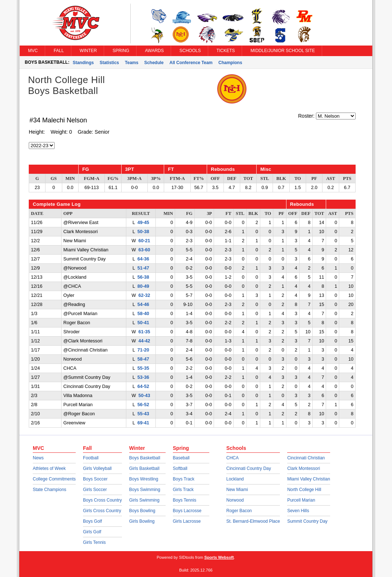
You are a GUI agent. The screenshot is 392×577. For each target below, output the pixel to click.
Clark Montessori (304, 468)
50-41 (143, 323)
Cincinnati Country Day (249, 468)
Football (91, 458)
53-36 (143, 377)
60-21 (144, 241)
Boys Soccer (95, 479)
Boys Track (184, 479)
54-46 (143, 305)
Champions (230, 63)
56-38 (143, 277)
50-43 (144, 396)
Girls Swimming (144, 500)
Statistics (109, 63)
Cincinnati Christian (306, 458)
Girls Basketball (144, 468)
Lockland (235, 479)
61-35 (144, 332)
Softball (180, 468)
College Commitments (54, 479)
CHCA (233, 458)
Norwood (235, 500)
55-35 (143, 368)
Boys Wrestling (144, 479)
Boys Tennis (185, 500)
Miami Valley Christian (309, 479)
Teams (132, 63)
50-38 (143, 232)
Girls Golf (92, 532)
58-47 (143, 359)
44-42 (144, 341)
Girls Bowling (142, 521)
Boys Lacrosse (187, 511)
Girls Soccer (95, 490)
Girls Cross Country (102, 511)
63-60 (144, 250)
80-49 (143, 286)
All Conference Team (191, 63)
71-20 (143, 350)
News (38, 458)
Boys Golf (92, 521)
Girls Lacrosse (187, 521)
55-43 (143, 414)
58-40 (143, 314)
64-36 (143, 259)
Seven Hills (298, 511)
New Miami (237, 490)
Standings (83, 63)
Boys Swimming (145, 490)
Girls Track (183, 490)
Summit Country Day (307, 521)
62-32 (144, 295)
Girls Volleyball (97, 468)
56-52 (143, 405)
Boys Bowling (142, 511)
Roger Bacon (239, 511)
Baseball (181, 458)
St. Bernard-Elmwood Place (253, 521)
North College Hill (304, 490)
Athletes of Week (49, 468)
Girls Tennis (94, 542)
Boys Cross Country (102, 500)
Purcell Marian (301, 500)
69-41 (143, 423)
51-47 (143, 268)
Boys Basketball (145, 458)
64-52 (143, 386)
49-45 (143, 223)
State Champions (50, 490)
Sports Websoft (219, 557)
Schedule (154, 63)
